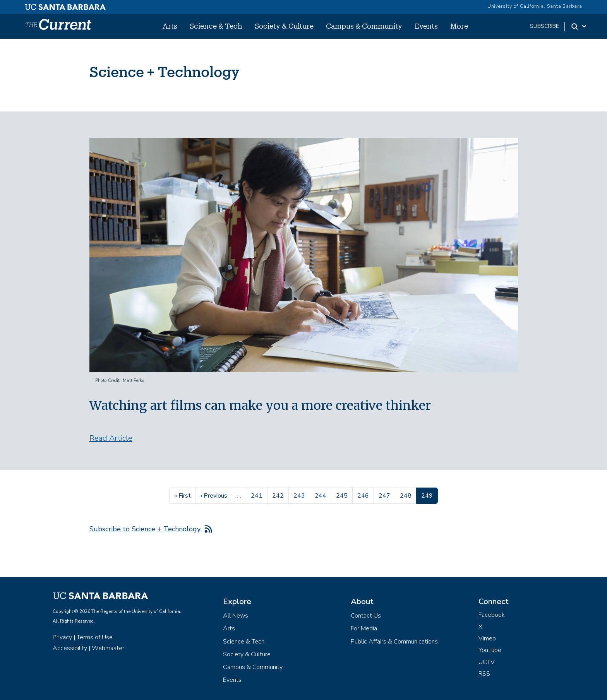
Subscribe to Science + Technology (146, 529)
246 (364, 495)
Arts (170, 26)
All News (236, 616)
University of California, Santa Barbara (535, 6)
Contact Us (366, 616)
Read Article (111, 438)
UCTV (487, 662)
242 (279, 495)
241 (258, 495)
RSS (484, 674)
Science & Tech (216, 26)
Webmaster (108, 648)
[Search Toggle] (579, 26)
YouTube (490, 650)
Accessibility (70, 648)
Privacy (62, 637)
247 (385, 495)
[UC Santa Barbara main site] (65, 5)
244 (322, 495)
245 (343, 495)
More (459, 26)
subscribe (544, 26)
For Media (364, 628)
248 (407, 495)
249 (429, 495)
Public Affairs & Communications (394, 642)
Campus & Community (364, 26)
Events (426, 26)
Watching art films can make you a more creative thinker (260, 406)
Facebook (492, 615)
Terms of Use (95, 637)
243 (300, 495)
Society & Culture (284, 26)
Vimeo (487, 638)
